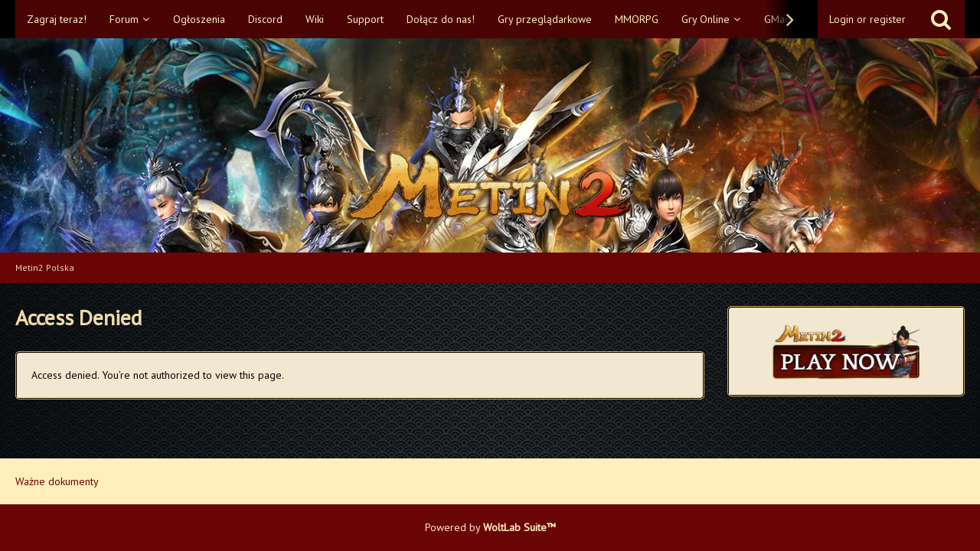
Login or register (867, 19)
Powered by (490, 527)
